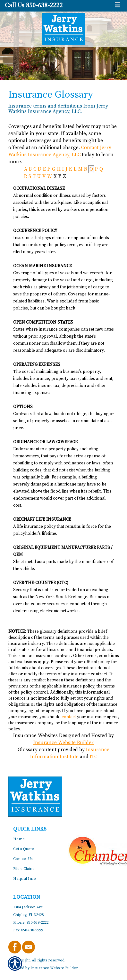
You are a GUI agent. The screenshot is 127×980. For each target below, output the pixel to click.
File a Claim (23, 869)
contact (69, 717)
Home (19, 839)
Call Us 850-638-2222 (34, 6)
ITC (93, 757)
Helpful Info (25, 879)
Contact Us (23, 859)
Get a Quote (24, 849)
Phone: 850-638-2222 (31, 923)
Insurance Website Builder (63, 743)
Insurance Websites (35, 736)
